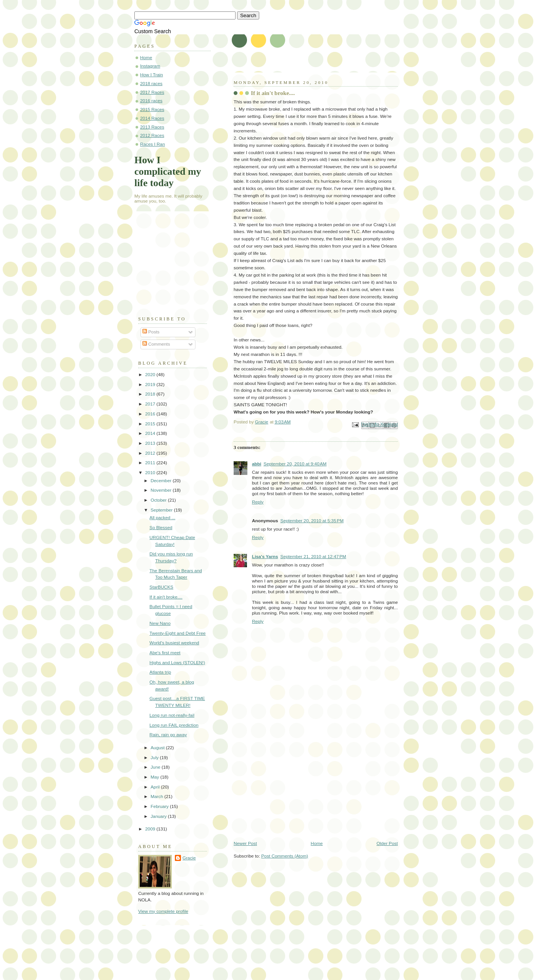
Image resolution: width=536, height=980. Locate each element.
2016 (151, 414)
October (159, 500)
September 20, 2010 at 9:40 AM (295, 464)
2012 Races (152, 135)
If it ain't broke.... (166, 597)
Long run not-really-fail (172, 715)
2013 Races (152, 127)
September (162, 510)
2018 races (151, 84)
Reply (258, 502)
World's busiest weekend (174, 643)
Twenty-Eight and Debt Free (178, 633)
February (160, 806)
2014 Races (152, 118)
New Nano (160, 623)
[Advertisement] (291, 787)
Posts (151, 332)
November (161, 490)
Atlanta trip (160, 672)
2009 (151, 829)
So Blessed (161, 528)
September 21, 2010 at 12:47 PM (313, 557)
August (158, 748)
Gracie (189, 858)
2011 (151, 463)
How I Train (152, 75)
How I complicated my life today (168, 171)
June (156, 767)
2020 (151, 375)
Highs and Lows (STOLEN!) (178, 663)
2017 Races (152, 92)
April (156, 787)
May (155, 777)
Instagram (150, 66)
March (157, 797)
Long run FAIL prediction (174, 725)
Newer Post (245, 843)
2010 (151, 473)
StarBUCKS (161, 587)
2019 (151, 385)
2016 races (151, 101)
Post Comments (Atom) (285, 856)
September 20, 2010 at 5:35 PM (312, 521)
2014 (151, 433)
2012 (151, 453)
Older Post (387, 843)
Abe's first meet (165, 653)
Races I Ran (153, 144)
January (159, 816)
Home (317, 843)
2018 (151, 394)
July (155, 758)
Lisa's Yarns (265, 557)
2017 (151, 404)
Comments (156, 344)
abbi (257, 464)
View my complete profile (163, 911)
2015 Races (152, 109)
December (161, 481)
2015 (151, 424)
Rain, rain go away (168, 735)
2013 (151, 443)
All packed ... (163, 518)
